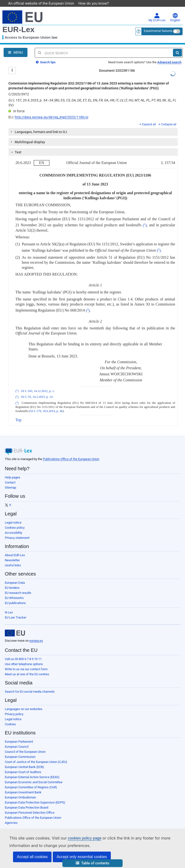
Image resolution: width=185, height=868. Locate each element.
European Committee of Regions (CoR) (31, 780)
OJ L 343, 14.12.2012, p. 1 (37, 384)
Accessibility (13, 526)
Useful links (13, 559)
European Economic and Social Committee (34, 775)
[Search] (177, 46)
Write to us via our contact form (26, 662)
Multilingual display (28, 135)
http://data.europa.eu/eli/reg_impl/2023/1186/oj (51, 110)
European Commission (20, 750)
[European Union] (15, 626)
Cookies (10, 717)
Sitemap (10, 481)
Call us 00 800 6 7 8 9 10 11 (23, 652)
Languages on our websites (24, 702)
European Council (17, 740)
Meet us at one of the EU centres (27, 667)
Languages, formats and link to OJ (39, 125)
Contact (10, 476)
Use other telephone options (24, 657)
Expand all (148, 118)
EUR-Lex (18, 23)
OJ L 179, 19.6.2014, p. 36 (46, 404)
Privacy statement (17, 531)
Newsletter (12, 553)
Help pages (13, 471)
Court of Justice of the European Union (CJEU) (36, 755)
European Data (15, 576)
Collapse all (167, 118)
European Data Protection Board (26, 801)
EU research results (18, 586)
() (145, 218)
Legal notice (13, 516)
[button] (92, 863)
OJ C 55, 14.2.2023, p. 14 (37, 390)
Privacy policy (14, 707)
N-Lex (9, 606)
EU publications (15, 596)
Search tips (46, 55)
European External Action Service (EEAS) (32, 770)
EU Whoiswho (14, 591)
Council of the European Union (25, 745)
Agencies (11, 816)
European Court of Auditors (23, 765)
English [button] (175, 11)
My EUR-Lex (157, 11)
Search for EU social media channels (30, 685)
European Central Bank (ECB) (24, 760)
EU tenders (12, 581)
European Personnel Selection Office (30, 806)
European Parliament (19, 735)
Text (16, 145)
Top (18, 413)
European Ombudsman (20, 791)
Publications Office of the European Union (71, 452)
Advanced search (169, 55)
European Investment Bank (23, 786)
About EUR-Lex (15, 548)
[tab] (93, 125)
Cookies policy (15, 521)
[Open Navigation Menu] (16, 46)
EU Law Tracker (16, 611)
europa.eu (36, 634)
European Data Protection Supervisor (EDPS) (35, 796)
